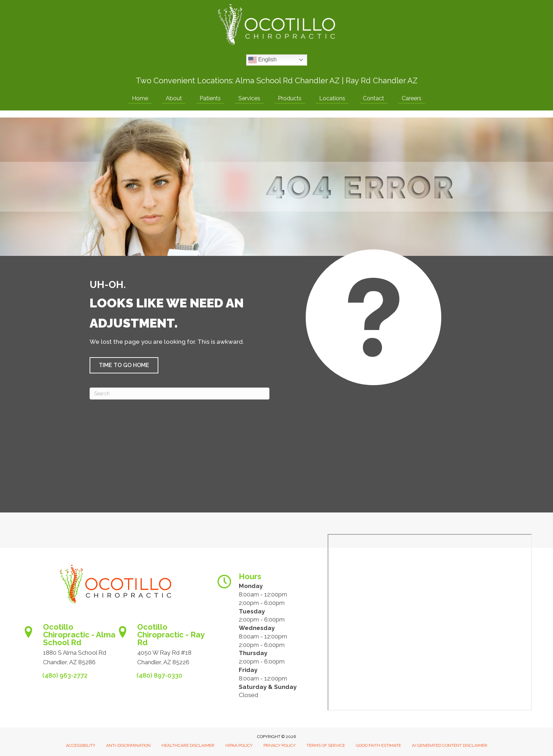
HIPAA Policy (239, 745)
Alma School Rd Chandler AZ (287, 80)
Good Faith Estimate (378, 745)
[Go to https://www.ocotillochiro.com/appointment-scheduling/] (68, 647)
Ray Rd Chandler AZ (382, 80)
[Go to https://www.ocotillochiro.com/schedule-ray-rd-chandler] (162, 647)
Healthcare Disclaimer (188, 745)
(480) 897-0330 (159, 675)
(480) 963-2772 (65, 675)
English (263, 60)
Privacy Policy (279, 745)
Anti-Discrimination (128, 745)
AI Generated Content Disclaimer (450, 745)
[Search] (180, 394)
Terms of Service (326, 745)
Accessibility (81, 745)
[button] (124, 365)
